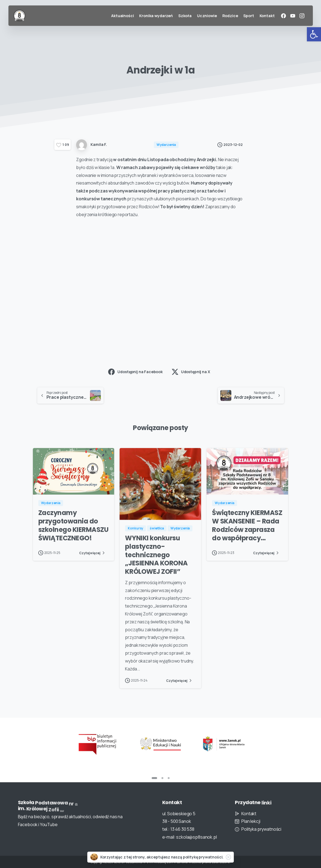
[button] (314, 34)
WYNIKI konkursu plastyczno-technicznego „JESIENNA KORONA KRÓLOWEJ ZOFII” (156, 559)
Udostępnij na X (191, 372)
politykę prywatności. (203, 857)
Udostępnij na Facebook (135, 372)
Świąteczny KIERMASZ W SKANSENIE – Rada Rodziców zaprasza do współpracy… (247, 530)
